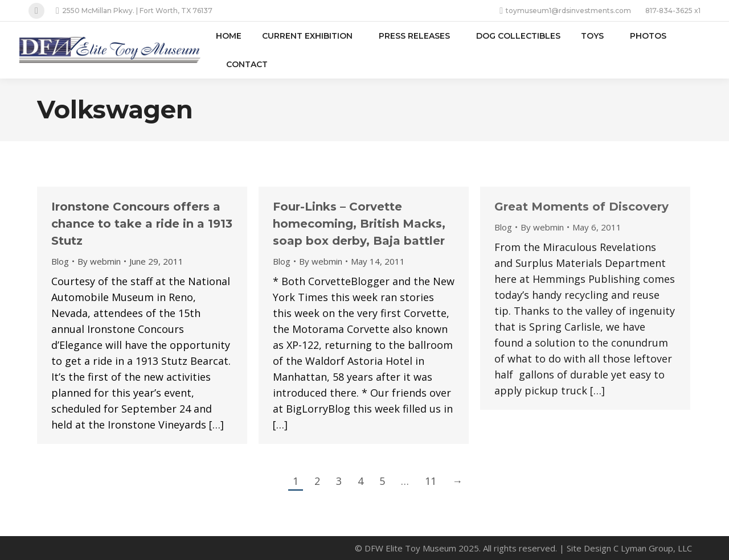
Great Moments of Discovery (581, 207)
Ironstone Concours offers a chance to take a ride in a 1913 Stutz (142, 224)
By (99, 261)
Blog (60, 261)
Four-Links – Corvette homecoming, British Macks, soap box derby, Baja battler (359, 224)
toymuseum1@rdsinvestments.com (565, 11)
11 (431, 481)
